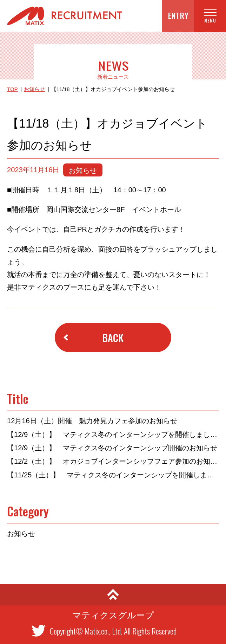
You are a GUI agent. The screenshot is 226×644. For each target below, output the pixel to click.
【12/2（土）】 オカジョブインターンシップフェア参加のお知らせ (113, 461)
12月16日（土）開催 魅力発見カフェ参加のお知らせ (92, 421)
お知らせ (34, 89)
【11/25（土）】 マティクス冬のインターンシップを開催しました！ (113, 475)
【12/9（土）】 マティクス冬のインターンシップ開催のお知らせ (112, 448)
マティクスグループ (113, 615)
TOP (12, 89)
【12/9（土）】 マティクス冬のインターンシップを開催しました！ (113, 434)
